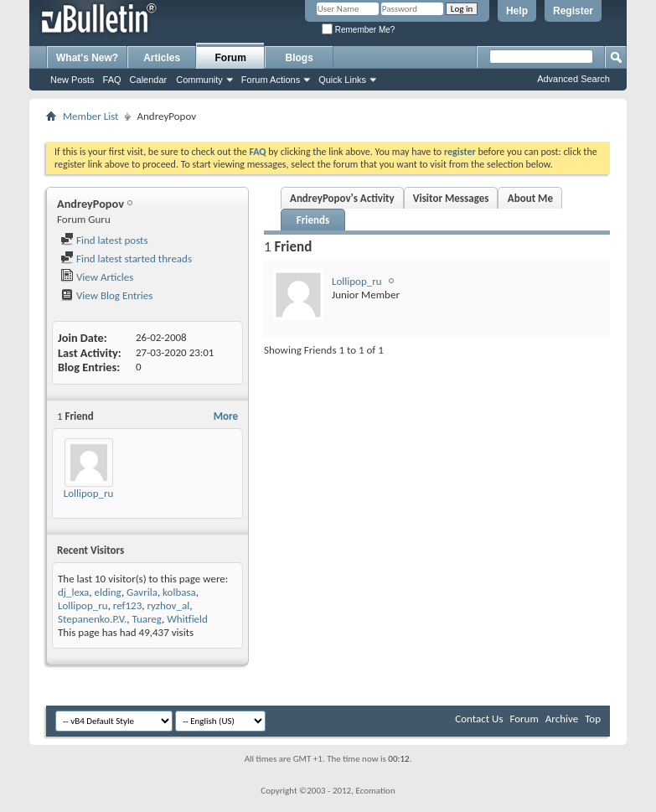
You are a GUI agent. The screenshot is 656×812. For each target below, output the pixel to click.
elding (108, 592)
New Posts (72, 80)
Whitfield (187, 619)
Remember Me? (358, 30)
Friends (313, 220)
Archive (562, 719)
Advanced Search (573, 79)
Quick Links (342, 80)
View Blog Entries (106, 295)
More (226, 416)
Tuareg (147, 619)
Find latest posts (104, 240)
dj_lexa (73, 592)
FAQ (112, 80)
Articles (162, 58)
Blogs (300, 58)
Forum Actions (271, 80)
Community (199, 80)
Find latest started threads (126, 259)
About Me (530, 198)
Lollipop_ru (89, 493)
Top (593, 719)
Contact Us (479, 719)
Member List (90, 116)
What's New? (87, 58)
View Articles (97, 277)
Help (517, 11)
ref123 (127, 605)
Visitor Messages (451, 198)
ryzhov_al (168, 605)
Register (573, 11)
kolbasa (179, 592)
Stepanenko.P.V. (92, 619)
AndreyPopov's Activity (342, 198)
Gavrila (142, 592)
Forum (231, 58)
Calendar (149, 80)
